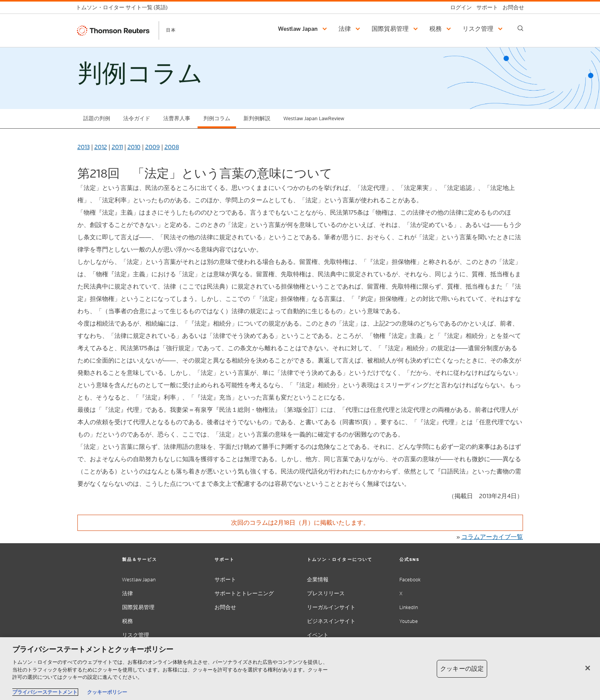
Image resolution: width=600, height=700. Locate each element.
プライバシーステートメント (45, 692)
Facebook (410, 580)
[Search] (520, 28)
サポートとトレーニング (244, 593)
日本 (171, 30)
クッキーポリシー (107, 692)
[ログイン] (459, 8)
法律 (127, 593)
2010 (134, 147)
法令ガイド (137, 118)
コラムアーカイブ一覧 (492, 537)
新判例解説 (257, 118)
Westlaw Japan (139, 580)
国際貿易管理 (138, 607)
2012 (101, 147)
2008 (172, 147)
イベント (318, 635)
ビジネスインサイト (331, 621)
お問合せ (225, 607)
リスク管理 (136, 635)
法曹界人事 (177, 118)
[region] (300, 669)
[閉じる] (588, 668)
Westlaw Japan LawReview (314, 118)
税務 (127, 621)
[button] (304, 29)
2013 (84, 147)
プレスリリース (326, 593)
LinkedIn (409, 607)
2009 (153, 147)
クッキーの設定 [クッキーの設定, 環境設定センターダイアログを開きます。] (462, 669)
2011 (117, 147)
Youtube (409, 621)
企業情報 (318, 580)
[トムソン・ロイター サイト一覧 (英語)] (124, 8)
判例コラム (217, 118)
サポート (225, 580)
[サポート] (485, 8)
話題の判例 (97, 118)
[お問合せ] (511, 8)
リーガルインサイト (331, 607)
